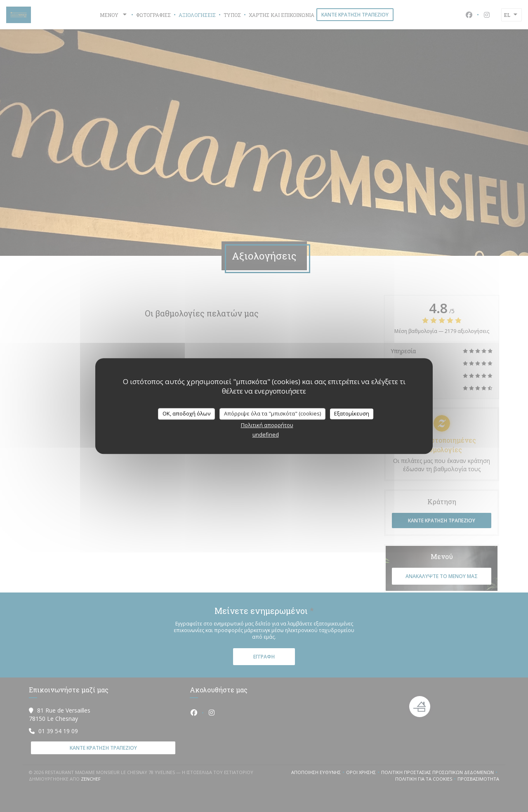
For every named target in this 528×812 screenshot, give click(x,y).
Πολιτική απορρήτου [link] (267, 425)
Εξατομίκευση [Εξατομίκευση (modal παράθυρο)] (352, 413)
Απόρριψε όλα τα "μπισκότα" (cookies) (272, 413)
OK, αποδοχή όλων (186, 413)
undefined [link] (266, 434)
